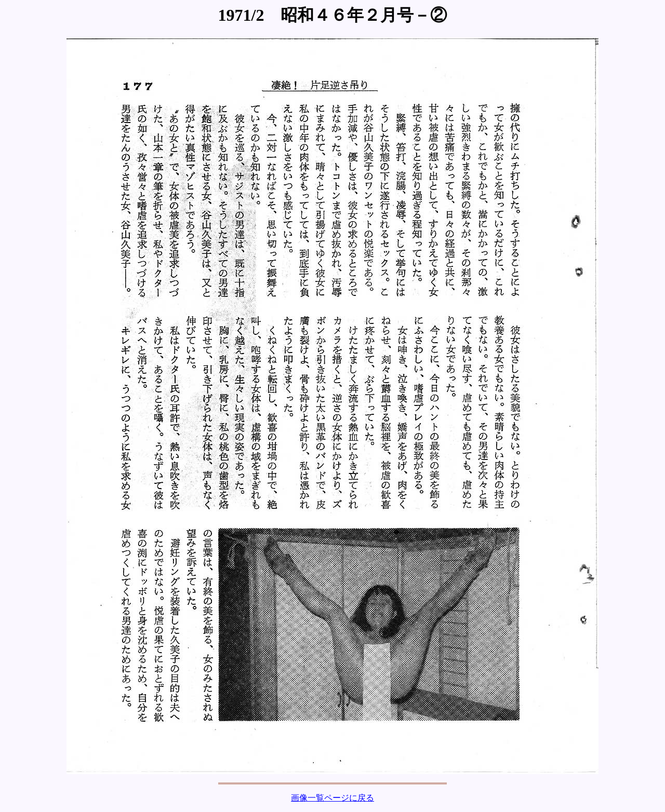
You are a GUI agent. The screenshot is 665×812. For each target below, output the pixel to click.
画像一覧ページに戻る (332, 798)
